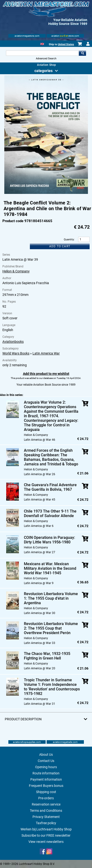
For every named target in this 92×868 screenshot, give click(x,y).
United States (66, 44)
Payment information (46, 779)
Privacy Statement (46, 817)
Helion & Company (16, 271)
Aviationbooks (13, 342)
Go (82, 53)
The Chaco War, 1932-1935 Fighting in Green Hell (47, 656)
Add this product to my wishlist (46, 374)
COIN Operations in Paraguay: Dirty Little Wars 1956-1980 (49, 540)
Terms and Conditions (46, 811)
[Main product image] (46, 193)
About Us (46, 755)
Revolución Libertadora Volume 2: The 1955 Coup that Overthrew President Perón (51, 628)
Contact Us (46, 761)
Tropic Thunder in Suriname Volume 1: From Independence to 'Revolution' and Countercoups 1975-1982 (52, 687)
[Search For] (42, 53)
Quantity (69, 240)
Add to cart (60, 246)
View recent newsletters (46, 842)
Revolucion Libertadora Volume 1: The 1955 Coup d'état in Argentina (51, 598)
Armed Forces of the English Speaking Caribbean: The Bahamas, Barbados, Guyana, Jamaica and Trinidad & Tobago (51, 457)
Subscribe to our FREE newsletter (46, 835)
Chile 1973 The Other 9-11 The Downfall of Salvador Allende (50, 513)
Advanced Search (46, 59)
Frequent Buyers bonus (46, 786)
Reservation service (46, 804)
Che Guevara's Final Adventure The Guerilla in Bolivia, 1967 (50, 487)
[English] (42, 43)
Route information (46, 773)
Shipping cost (46, 792)
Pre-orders (46, 798)
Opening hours (46, 767)
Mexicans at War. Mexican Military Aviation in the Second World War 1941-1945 (50, 568)
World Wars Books (16, 353)
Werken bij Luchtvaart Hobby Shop (46, 829)
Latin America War (46, 353)
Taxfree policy (46, 823)
